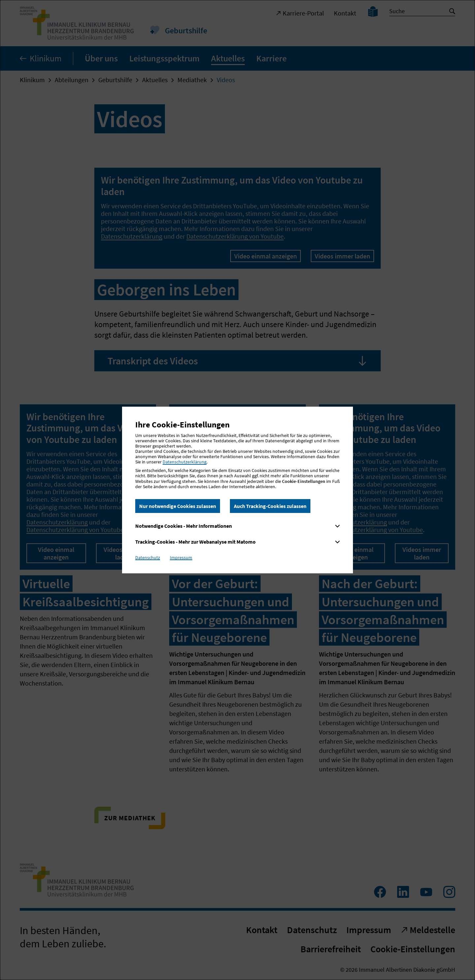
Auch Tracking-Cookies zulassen (270, 506)
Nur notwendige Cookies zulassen (178, 506)
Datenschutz (148, 558)
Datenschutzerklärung (185, 462)
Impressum (181, 558)
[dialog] (237, 490)
